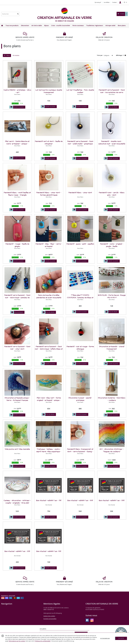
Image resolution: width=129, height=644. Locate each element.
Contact (114, 2)
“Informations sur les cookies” (17, 641)
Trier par (100, 55)
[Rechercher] (18, 14)
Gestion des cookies (49, 616)
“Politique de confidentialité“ (43, 641)
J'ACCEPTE (121, 638)
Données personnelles (50, 619)
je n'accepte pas (105, 638)
